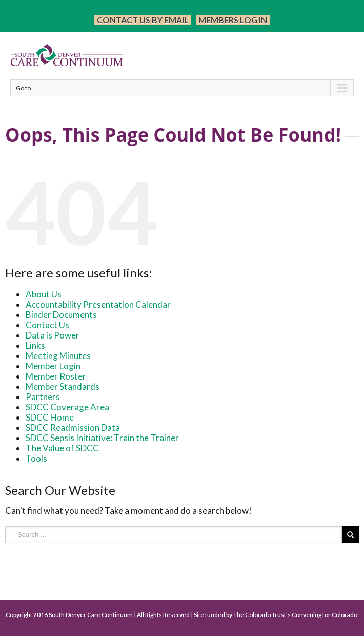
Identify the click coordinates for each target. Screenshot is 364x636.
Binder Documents (61, 315)
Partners (43, 397)
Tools (36, 458)
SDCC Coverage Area (67, 407)
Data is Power (53, 335)
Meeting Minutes (58, 356)
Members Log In (233, 20)
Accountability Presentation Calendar (98, 304)
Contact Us (47, 325)
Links (35, 345)
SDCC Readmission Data (73, 428)
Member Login (53, 366)
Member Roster (56, 376)
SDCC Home (50, 417)
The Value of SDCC (62, 448)
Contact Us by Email (143, 20)
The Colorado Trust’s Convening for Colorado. (296, 615)
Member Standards (63, 386)
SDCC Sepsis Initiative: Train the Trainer (102, 438)
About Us (44, 294)
